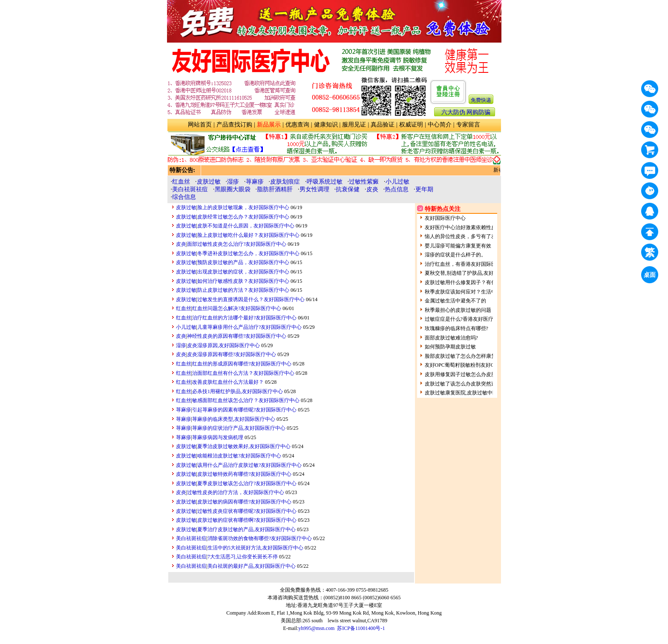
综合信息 (184, 197)
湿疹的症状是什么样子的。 (455, 255)
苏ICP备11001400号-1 (361, 628)
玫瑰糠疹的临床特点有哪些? (456, 328)
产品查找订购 (234, 125)
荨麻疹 (255, 182)
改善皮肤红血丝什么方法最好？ (228, 382)
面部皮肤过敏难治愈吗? (451, 338)
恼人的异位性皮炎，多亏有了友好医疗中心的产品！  (486, 236)
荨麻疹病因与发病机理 (218, 437)
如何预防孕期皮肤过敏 (450, 347)
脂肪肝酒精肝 (275, 189)
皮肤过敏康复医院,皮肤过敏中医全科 (466, 393)
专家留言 (468, 125)
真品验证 (383, 125)
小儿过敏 (397, 182)
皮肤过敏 (209, 182)
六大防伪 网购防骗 (466, 112)
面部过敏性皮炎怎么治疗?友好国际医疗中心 (237, 244)
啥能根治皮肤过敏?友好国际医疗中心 (239, 456)
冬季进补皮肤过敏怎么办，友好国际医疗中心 (248, 253)
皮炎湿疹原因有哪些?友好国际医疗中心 (232, 354)
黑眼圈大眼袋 (233, 189)
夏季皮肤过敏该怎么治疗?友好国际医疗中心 (247, 483)
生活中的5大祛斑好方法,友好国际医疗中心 (255, 548)
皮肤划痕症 (285, 182)
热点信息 (397, 189)
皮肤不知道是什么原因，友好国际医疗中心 (246, 226)
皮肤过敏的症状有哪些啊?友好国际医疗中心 (247, 520)
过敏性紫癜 (364, 182)
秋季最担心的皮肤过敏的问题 (458, 310)
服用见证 (354, 125)
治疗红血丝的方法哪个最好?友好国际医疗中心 (244, 318)
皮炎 (372, 189)
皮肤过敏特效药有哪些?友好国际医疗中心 (244, 474)
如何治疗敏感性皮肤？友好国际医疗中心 (243, 281)
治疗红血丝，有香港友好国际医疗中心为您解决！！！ (486, 264)
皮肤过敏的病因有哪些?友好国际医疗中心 (244, 502)
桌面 (651, 276)
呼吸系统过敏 (325, 182)
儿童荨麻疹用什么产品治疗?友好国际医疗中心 (249, 327)
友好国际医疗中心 (445, 218)
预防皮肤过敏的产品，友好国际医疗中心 (243, 262)
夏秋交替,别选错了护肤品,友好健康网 (467, 273)
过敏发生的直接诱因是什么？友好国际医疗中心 (251, 299)
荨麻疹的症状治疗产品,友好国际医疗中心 (239, 428)
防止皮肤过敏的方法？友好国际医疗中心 (243, 290)
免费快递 (481, 100)
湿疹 (233, 182)
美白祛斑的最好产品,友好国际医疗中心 (252, 566)
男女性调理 (314, 189)
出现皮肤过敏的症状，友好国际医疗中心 (243, 272)
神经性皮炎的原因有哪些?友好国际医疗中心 (237, 336)
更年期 (424, 189)
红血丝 (181, 182)
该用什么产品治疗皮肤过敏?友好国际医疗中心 (249, 465)
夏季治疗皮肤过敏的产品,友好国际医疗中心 (246, 529)
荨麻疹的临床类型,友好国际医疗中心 (234, 419)
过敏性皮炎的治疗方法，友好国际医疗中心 (236, 492)
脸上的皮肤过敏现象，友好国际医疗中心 (243, 207)
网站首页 (200, 125)
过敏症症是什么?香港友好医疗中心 (464, 319)
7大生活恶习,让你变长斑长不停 (243, 557)
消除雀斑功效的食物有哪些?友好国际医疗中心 (260, 538)
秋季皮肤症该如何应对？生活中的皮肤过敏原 (476, 292)
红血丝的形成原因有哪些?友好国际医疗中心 (242, 364)
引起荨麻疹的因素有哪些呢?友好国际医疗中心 (244, 410)
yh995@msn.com (317, 628)
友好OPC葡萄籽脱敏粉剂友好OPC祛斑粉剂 (473, 365)
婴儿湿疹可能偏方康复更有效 (458, 246)
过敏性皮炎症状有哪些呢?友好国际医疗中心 (247, 511)
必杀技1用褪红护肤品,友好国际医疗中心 (238, 391)
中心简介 (440, 125)
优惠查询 (297, 125)
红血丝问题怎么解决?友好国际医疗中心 (237, 308)
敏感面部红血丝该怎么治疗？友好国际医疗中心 (246, 400)
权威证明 (411, 125)
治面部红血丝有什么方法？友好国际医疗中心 (243, 373)
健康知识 (326, 125)
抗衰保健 (348, 189)
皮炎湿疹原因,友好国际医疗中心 (223, 345)
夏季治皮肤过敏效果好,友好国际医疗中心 (244, 446)
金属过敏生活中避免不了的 (455, 301)
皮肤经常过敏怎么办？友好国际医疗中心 (243, 217)
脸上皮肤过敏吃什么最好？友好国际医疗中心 (248, 235)
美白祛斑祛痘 (190, 189)
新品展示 (269, 125)
